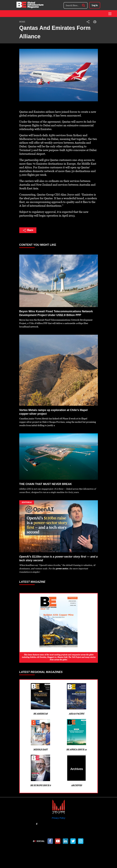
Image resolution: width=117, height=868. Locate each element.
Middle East (41, 735)
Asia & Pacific (77, 699)
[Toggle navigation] (110, 14)
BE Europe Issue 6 (41, 771)
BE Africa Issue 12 (77, 735)
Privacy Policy (58, 818)
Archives (77, 771)
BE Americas (41, 699)
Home (22, 22)
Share (28, 230)
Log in (95, 5)
